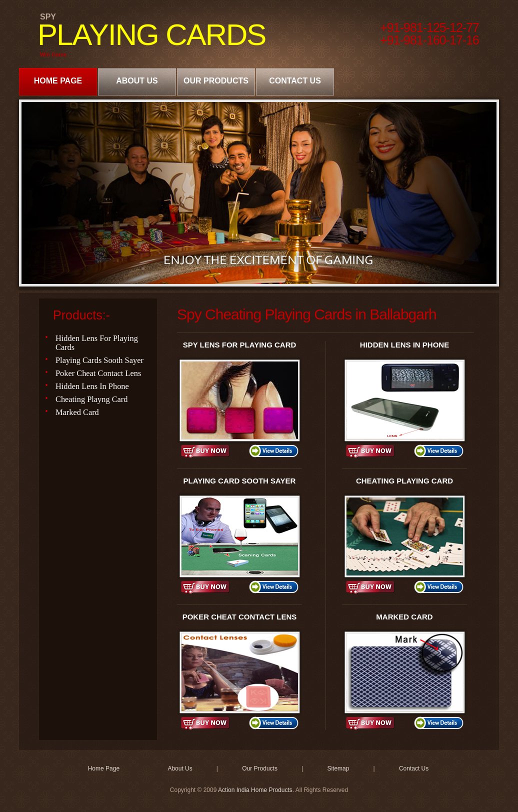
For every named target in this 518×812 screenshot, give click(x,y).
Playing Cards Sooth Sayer (99, 360)
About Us (137, 81)
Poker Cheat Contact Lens (98, 373)
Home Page (58, 81)
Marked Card (77, 412)
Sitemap (338, 768)
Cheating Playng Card (92, 399)
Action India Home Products (255, 790)
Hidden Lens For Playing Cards (97, 343)
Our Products (216, 81)
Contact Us (295, 81)
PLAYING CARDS (151, 35)
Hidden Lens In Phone (92, 386)
